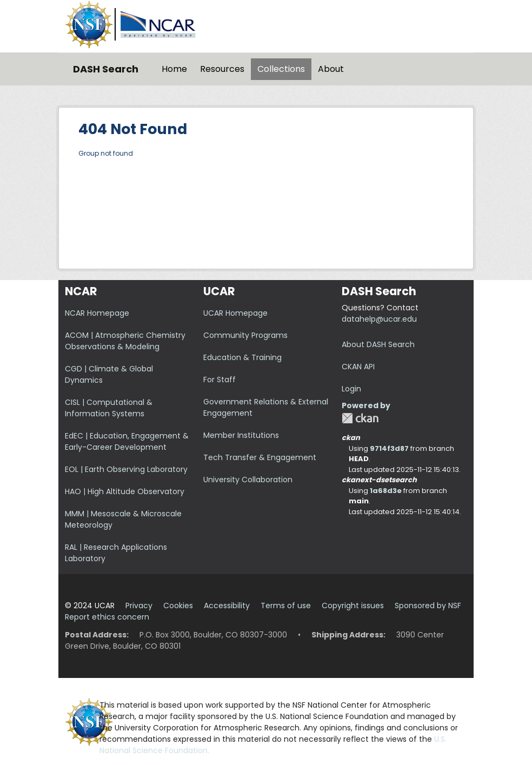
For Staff (220, 380)
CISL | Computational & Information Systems (109, 408)
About (331, 69)
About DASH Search (378, 344)
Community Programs (245, 335)
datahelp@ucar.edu (379, 319)
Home (174, 69)
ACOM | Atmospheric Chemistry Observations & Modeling (125, 341)
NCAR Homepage (97, 313)
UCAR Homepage (235, 313)
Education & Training (242, 357)
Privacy (139, 606)
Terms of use (286, 606)
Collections (281, 69)
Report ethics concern (107, 617)
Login (351, 389)
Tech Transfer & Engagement (260, 457)
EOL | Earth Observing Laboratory (126, 469)
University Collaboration (248, 480)
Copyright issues (353, 606)
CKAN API (358, 367)
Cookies (178, 606)
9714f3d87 (389, 448)
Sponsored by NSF (428, 606)
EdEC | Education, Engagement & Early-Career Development (127, 441)
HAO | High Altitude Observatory (125, 491)
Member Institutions (241, 435)
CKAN (360, 418)
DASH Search (106, 69)
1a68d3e (386, 491)
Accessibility (227, 606)
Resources (222, 69)
